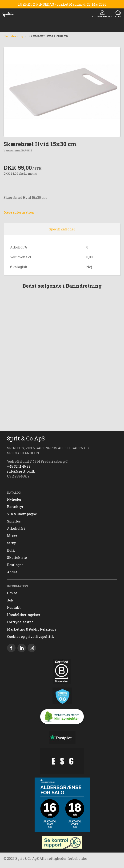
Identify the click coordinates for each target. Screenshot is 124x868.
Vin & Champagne (22, 514)
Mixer (12, 536)
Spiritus (14, 521)
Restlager (15, 565)
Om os (12, 593)
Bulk (11, 550)
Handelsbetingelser (24, 615)
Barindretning (13, 36)
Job (10, 600)
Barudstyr (15, 507)
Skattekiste (17, 558)
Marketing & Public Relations (32, 629)
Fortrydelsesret (20, 622)
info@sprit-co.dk (21, 471)
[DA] (8, 14)
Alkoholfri (16, 528)
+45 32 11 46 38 (19, 466)
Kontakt (14, 607)
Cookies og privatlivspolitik (31, 637)
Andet (12, 572)
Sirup (12, 543)
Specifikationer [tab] (62, 229)
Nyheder (14, 499)
